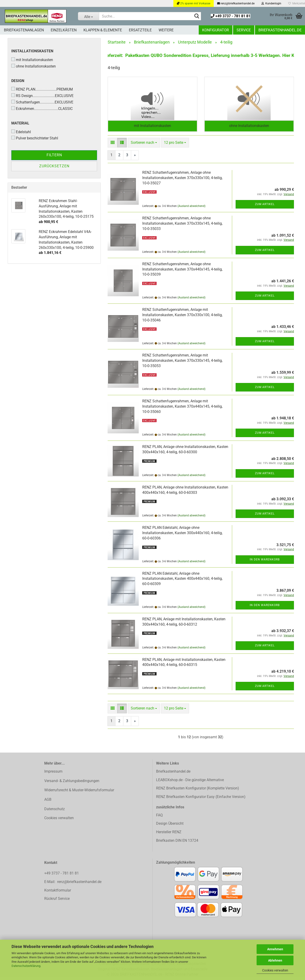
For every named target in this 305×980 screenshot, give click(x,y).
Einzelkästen (64, 30)
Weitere (166, 30)
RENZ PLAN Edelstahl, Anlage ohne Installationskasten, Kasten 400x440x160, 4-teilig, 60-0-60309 (182, 581)
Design (18, 81)
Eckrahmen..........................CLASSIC (42, 109)
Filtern (54, 155)
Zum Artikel (265, 207)
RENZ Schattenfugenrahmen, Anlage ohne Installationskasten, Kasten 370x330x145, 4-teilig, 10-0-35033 (182, 226)
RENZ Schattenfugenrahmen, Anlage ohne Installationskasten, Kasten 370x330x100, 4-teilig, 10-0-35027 (182, 181)
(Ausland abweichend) (191, 209)
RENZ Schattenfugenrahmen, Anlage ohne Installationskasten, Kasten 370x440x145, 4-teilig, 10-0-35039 (182, 272)
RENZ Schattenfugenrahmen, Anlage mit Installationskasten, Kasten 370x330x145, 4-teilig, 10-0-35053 (182, 363)
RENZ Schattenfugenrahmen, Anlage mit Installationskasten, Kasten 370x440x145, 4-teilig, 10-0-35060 (182, 409)
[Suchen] (197, 16)
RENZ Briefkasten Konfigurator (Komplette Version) (198, 791)
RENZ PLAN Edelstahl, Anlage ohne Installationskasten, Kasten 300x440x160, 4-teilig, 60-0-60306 (182, 536)
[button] (113, 145)
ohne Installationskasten (34, 66)
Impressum (53, 774)
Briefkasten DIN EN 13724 (177, 843)
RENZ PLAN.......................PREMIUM (42, 89)
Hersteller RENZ (169, 835)
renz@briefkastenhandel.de (236, 3)
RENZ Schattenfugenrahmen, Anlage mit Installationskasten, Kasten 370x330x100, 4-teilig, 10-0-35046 (182, 318)
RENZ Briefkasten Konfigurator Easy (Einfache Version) (201, 799)
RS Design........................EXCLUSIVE (42, 96)
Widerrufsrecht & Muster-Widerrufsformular (79, 793)
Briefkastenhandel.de (280, 30)
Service (244, 30)
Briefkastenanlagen (24, 30)
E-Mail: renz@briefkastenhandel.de (73, 884)
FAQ (159, 818)
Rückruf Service (57, 901)
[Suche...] (88, 16)
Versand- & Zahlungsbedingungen (72, 784)
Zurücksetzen (54, 166)
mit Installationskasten (32, 60)
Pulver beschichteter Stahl (35, 138)
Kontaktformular (58, 893)
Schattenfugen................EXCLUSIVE (42, 102)
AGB (48, 802)
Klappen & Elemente (103, 30)
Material (20, 123)
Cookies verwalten (275, 970)
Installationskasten (32, 51)
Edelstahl (21, 132)
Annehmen (275, 949)
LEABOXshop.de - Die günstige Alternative (190, 783)
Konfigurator (216, 30)
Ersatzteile (140, 30)
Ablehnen (275, 960)
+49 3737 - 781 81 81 (231, 16)
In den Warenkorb (265, 562)
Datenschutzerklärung (26, 966)
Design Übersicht (170, 826)
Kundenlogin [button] (271, 3)
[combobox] (144, 145)
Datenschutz (55, 812)
